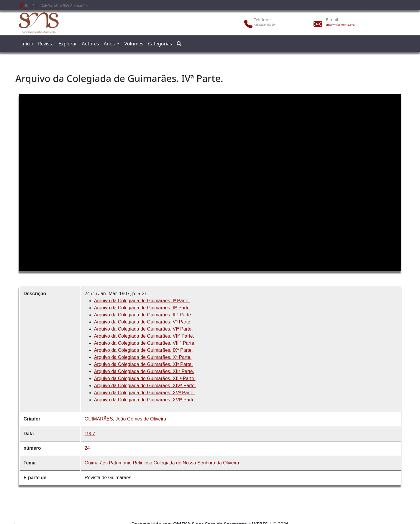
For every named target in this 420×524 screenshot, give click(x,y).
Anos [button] (110, 44)
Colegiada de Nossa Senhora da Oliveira (196, 463)
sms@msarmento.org (340, 25)
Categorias (160, 44)
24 (87, 448)
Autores (90, 44)
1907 (90, 434)
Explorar (68, 44)
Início (27, 44)
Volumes (134, 44)
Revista (46, 44)
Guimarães (96, 463)
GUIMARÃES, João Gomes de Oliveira (125, 419)
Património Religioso (131, 463)
